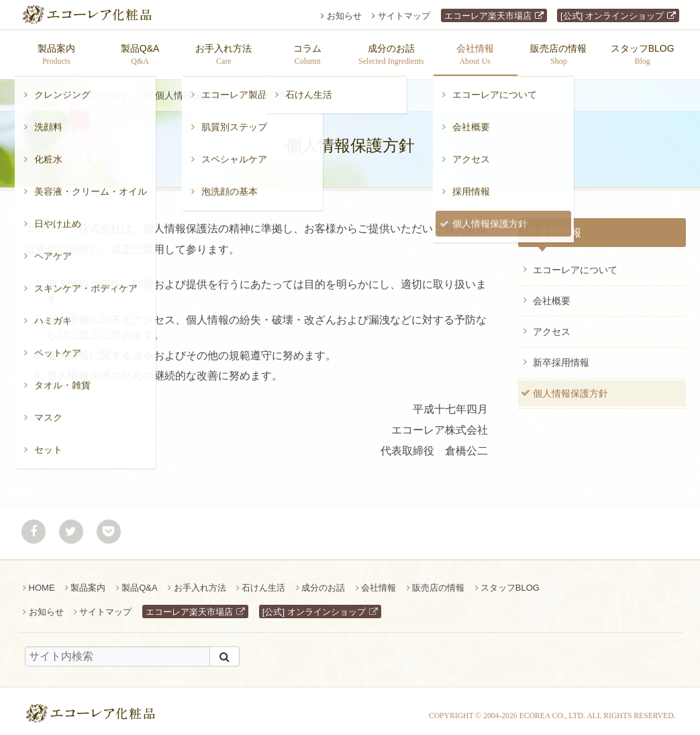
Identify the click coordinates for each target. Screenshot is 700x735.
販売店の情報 (438, 581)
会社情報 (108, 89)
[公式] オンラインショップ (612, 16)
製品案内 (88, 581)
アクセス (552, 325)
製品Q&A (139, 581)
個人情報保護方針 (570, 387)
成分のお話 (323, 581)
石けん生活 (263, 581)
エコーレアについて (575, 263)
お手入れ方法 (200, 581)
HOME (42, 581)
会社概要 (552, 294)
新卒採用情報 (561, 356)
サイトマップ (404, 16)
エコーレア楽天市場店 (488, 16)
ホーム (46, 89)
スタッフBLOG (510, 581)
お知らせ (344, 16)
